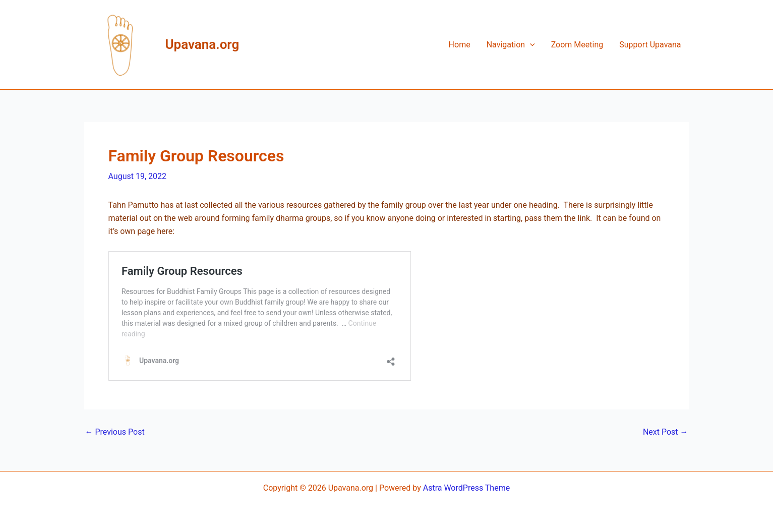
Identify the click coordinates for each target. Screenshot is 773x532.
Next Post (666, 432)
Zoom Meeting (577, 45)
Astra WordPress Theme (466, 488)
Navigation (511, 45)
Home (460, 45)
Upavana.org (202, 44)
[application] (530, 45)
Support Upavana (650, 45)
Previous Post (115, 432)
